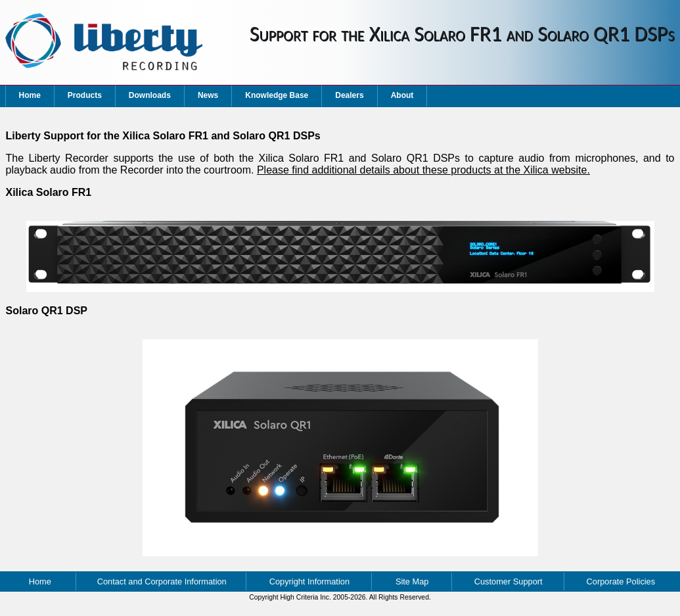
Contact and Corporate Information (162, 581)
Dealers (349, 95)
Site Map (412, 581)
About (402, 95)
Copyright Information (309, 581)
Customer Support (509, 581)
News (208, 95)
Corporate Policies (621, 581)
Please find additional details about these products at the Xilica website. (423, 170)
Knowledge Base (277, 95)
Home (30, 95)
